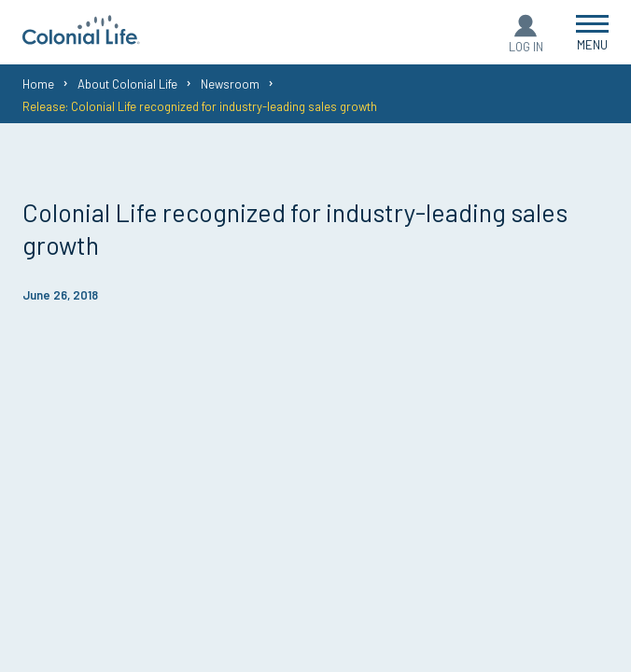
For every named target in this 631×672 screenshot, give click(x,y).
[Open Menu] (592, 32)
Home (38, 84)
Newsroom (230, 84)
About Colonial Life (127, 84)
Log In (526, 47)
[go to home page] (81, 38)
